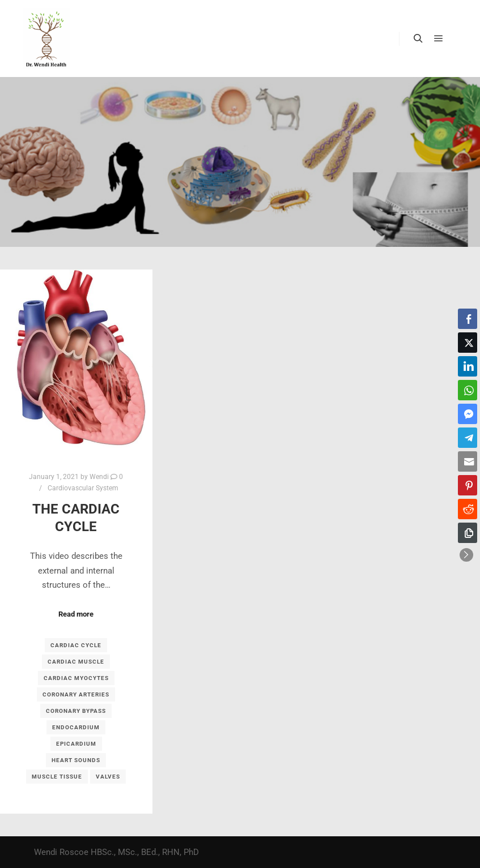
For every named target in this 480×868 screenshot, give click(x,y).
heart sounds (76, 760)
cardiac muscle (76, 662)
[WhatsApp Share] (468, 390)
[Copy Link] (468, 533)
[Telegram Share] (468, 438)
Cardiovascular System (83, 488)
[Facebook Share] (468, 319)
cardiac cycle (76, 645)
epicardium (76, 744)
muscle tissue (57, 777)
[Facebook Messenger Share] (468, 414)
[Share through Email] (468, 461)
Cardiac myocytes (76, 678)
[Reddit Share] (468, 509)
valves (108, 777)
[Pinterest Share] (468, 485)
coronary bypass (76, 711)
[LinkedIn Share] (468, 366)
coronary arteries (76, 694)
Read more (76, 614)
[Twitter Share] (468, 343)
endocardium (76, 727)
